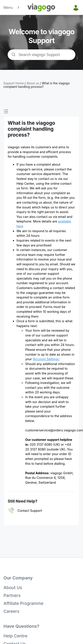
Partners (12, 595)
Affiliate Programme (23, 603)
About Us (13, 588)
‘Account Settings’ (46, 359)
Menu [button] (12, 7)
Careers (11, 611)
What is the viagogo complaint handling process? (36, 85)
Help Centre (15, 636)
